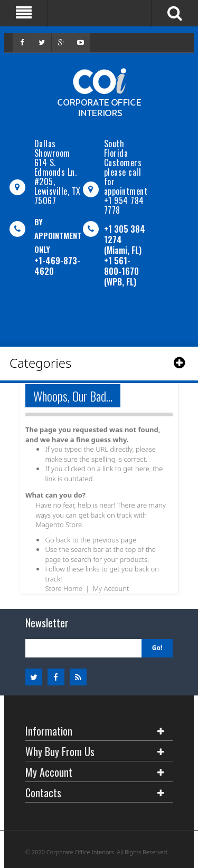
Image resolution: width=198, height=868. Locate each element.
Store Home (63, 588)
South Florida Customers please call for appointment (126, 167)
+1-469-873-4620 (57, 266)
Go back (58, 540)
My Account (111, 588)
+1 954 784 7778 (124, 205)
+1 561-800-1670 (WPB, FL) (121, 271)
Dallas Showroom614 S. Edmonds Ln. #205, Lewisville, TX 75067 (58, 172)
